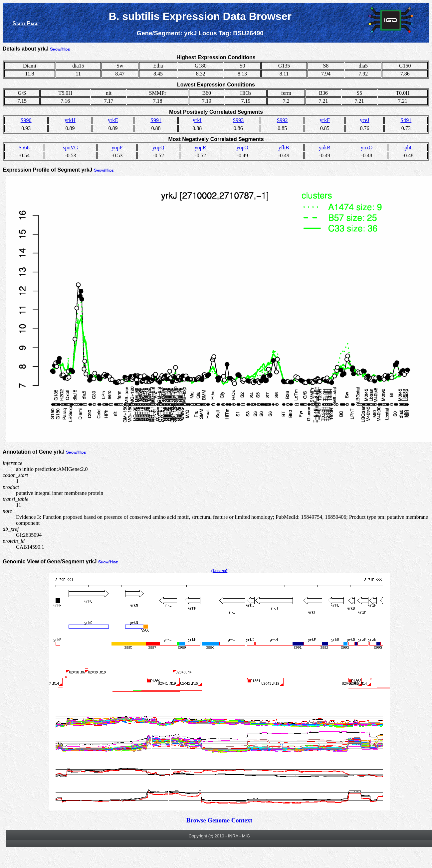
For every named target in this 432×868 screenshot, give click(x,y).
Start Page (25, 23)
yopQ (158, 147)
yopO (243, 147)
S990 (26, 120)
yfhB (284, 147)
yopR (201, 147)
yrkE (113, 120)
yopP (117, 147)
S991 (156, 120)
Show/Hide (60, 49)
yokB (325, 147)
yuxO (367, 147)
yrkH (70, 120)
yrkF (325, 120)
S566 (24, 147)
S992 (282, 120)
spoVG (70, 147)
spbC (408, 147)
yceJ (364, 120)
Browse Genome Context (219, 820)
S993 (238, 120)
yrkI (197, 120)
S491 (406, 120)
